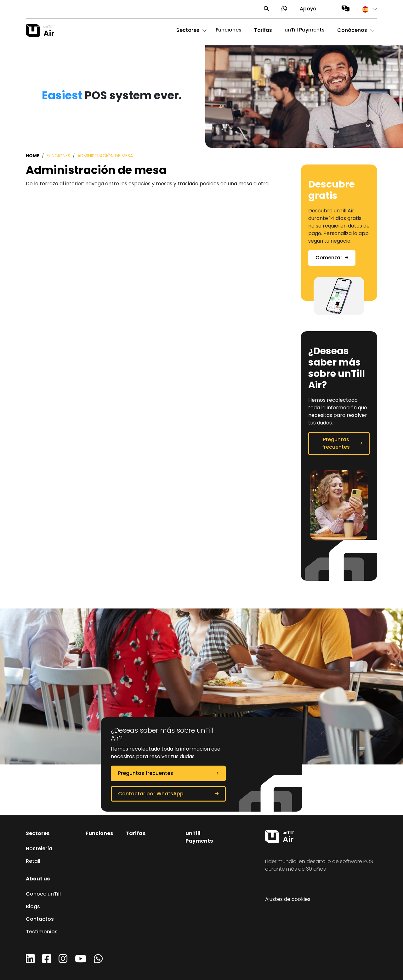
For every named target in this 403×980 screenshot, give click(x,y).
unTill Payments (305, 30)
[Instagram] (63, 961)
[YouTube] (81, 961)
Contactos (40, 919)
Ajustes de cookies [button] (288, 900)
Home (33, 156)
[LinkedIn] (30, 961)
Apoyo (308, 9)
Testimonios (42, 932)
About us (38, 879)
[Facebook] (47, 961)
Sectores (38, 834)
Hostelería (39, 849)
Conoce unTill (43, 894)
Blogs (33, 907)
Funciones (229, 30)
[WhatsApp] (98, 961)
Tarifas (136, 834)
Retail (33, 862)
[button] (366, 9)
